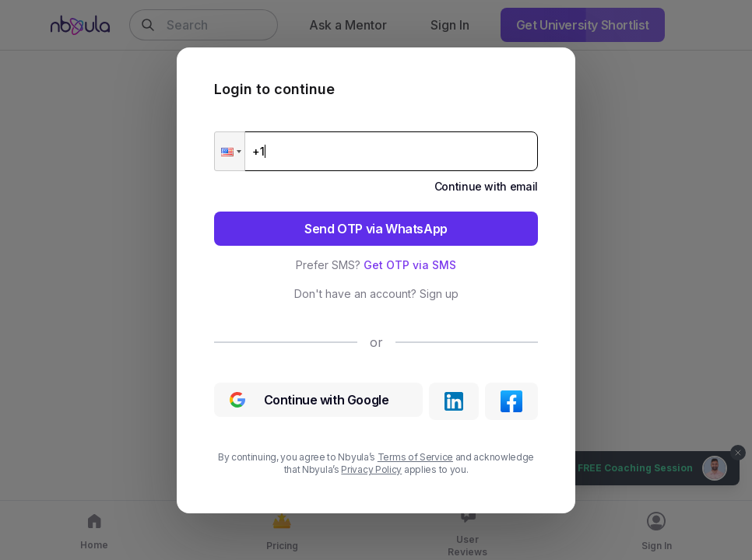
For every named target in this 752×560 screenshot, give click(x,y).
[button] (230, 151)
